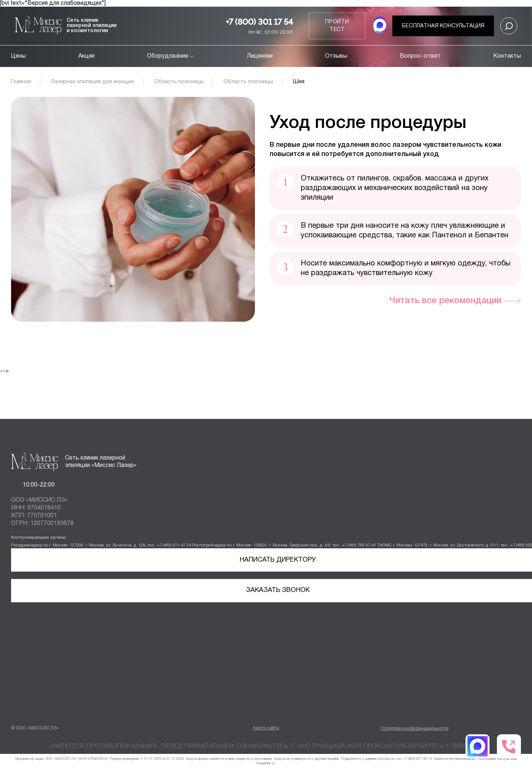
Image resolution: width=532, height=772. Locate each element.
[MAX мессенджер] (380, 26)
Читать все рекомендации (445, 301)
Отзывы (336, 56)
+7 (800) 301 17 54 (259, 22)
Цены (18, 56)
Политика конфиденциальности (415, 729)
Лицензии (260, 56)
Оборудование (171, 56)
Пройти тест (337, 26)
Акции (86, 56)
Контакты (507, 56)
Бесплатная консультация (443, 26)
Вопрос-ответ (420, 56)
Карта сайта (266, 728)
